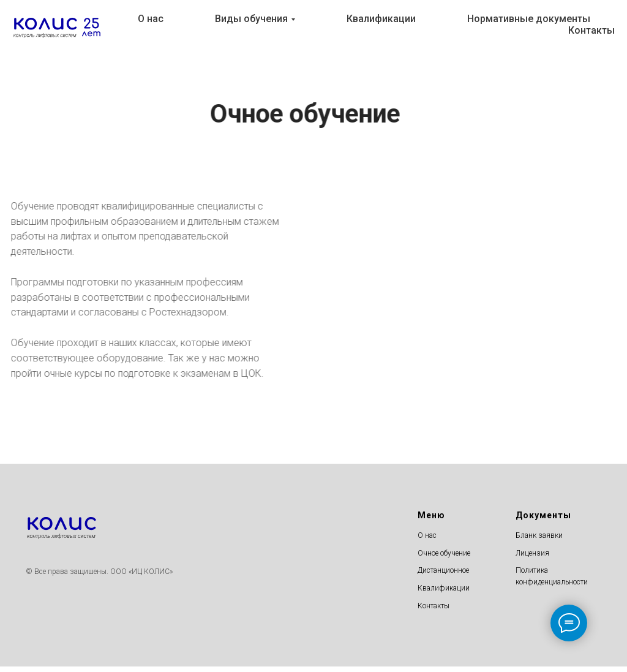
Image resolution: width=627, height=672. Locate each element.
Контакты (591, 30)
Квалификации (381, 19)
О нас (151, 19)
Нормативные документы (529, 19)
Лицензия (532, 553)
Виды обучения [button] (251, 19)
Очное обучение (444, 553)
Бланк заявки (539, 535)
